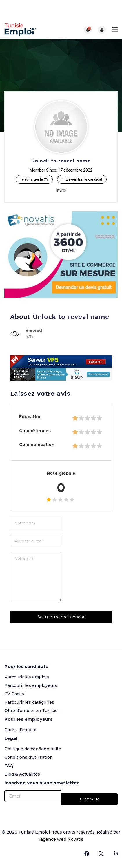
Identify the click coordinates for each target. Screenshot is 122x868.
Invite (61, 190)
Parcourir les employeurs (31, 685)
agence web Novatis (62, 839)
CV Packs (14, 694)
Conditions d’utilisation (29, 757)
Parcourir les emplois (27, 677)
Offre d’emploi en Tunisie (31, 711)
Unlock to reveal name (61, 161)
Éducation (30, 417)
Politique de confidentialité (33, 749)
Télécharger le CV (34, 179)
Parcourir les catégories (29, 702)
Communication (37, 445)
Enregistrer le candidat (82, 179)
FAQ (9, 766)
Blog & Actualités (22, 774)
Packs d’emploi (20, 730)
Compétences (35, 431)
